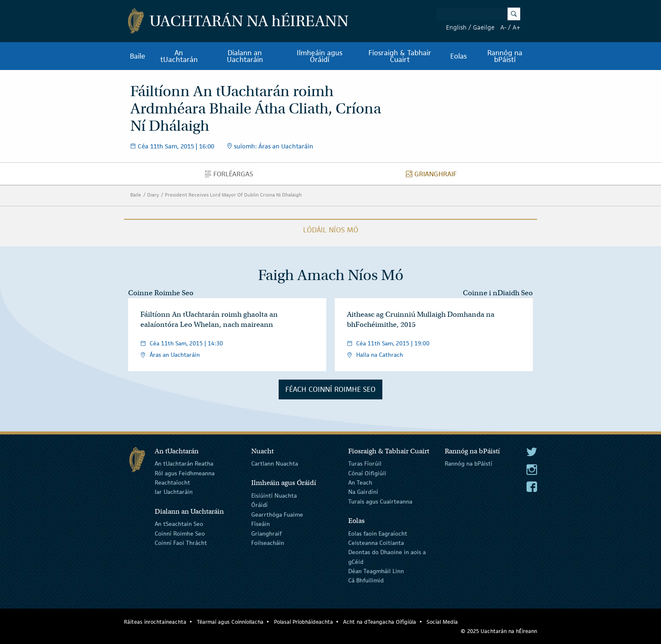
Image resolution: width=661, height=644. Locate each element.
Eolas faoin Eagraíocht (378, 533)
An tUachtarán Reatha (184, 463)
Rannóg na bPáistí (505, 56)
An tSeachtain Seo (179, 524)
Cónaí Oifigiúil (367, 473)
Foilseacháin (268, 543)
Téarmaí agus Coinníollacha (230, 622)
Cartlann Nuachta (275, 463)
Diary (153, 195)
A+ (516, 27)
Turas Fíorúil (365, 463)
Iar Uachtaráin (174, 492)
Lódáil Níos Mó (331, 230)
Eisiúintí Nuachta (274, 496)
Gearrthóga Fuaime (277, 515)
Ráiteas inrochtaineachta (155, 622)
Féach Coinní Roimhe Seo (330, 389)
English (456, 27)
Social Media (442, 622)
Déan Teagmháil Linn (376, 571)
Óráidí (259, 505)
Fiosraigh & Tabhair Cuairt (400, 56)
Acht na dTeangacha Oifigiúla (380, 622)
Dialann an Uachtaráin (245, 56)
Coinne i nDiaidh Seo (498, 293)
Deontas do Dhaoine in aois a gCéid (387, 557)
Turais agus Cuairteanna (380, 501)
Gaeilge (484, 27)
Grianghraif (434, 176)
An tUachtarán (179, 56)
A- (503, 27)
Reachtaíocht (172, 482)
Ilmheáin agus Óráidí (320, 56)
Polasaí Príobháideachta (304, 622)
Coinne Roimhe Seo (161, 293)
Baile (138, 56)
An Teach (360, 482)
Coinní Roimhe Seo (180, 533)
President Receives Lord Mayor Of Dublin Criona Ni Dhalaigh (233, 195)
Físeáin (261, 524)
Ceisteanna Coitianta (376, 543)
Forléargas (231, 176)
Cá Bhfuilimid (366, 580)
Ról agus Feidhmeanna (185, 473)
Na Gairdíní (363, 492)
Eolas (458, 56)
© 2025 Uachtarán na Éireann (499, 631)
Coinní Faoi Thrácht (181, 543)
